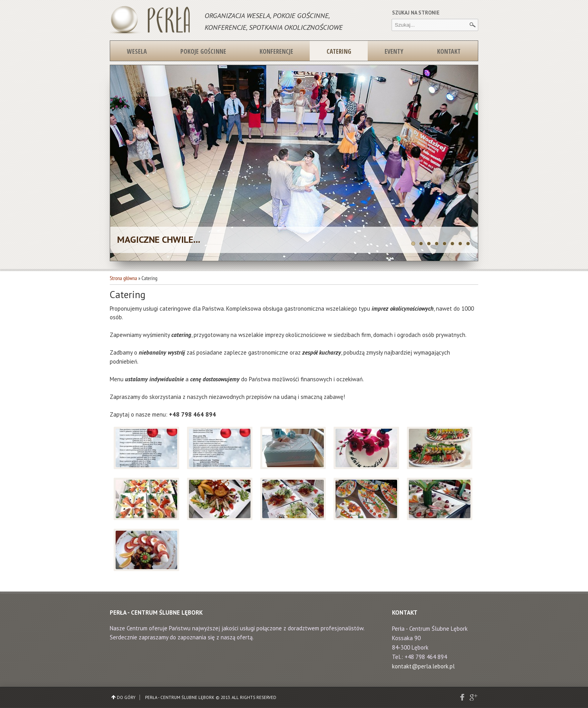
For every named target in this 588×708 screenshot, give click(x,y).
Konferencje (276, 51)
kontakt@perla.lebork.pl (423, 666)
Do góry (126, 697)
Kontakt (449, 51)
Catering (339, 51)
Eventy (394, 51)
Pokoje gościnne (203, 51)
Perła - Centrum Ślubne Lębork (180, 697)
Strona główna (123, 278)
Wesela (137, 51)
